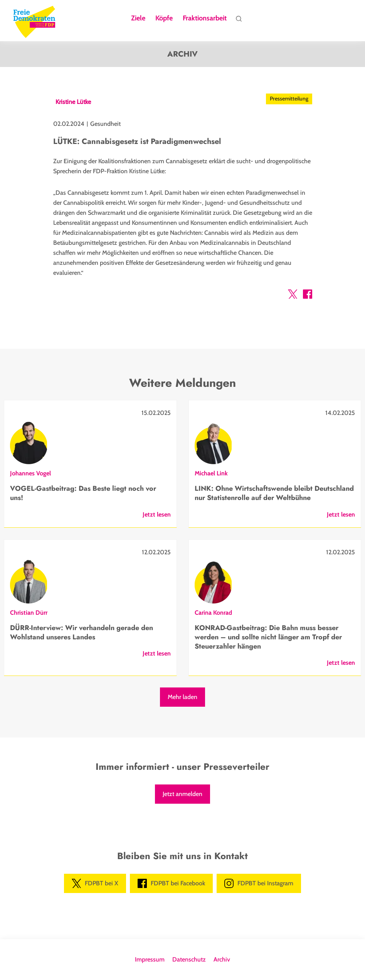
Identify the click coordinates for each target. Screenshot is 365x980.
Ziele (138, 18)
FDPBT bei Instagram (259, 883)
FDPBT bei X (95, 883)
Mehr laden (182, 697)
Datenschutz (189, 959)
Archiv (222, 959)
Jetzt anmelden (182, 794)
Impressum (150, 959)
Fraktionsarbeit (205, 18)
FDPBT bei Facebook (171, 883)
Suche (239, 20)
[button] (293, 296)
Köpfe (164, 18)
